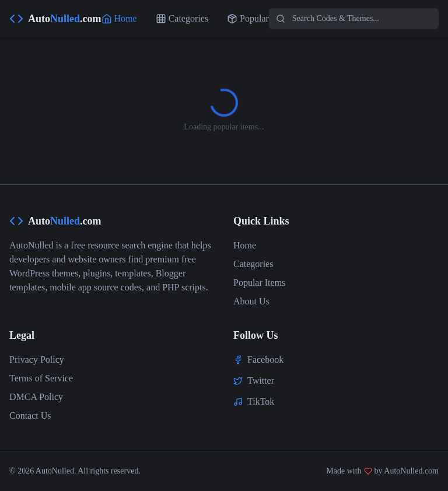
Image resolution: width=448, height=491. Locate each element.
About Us (251, 301)
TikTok (261, 401)
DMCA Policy (36, 397)
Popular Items (259, 283)
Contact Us (30, 415)
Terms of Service (41, 378)
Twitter (261, 380)
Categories (253, 264)
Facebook (265, 360)
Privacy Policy (37, 360)
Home (245, 245)
